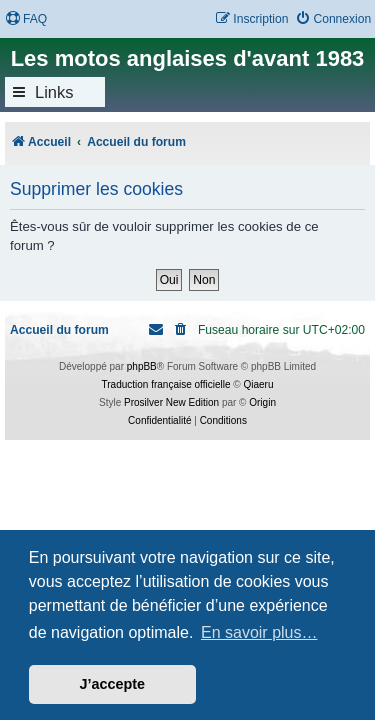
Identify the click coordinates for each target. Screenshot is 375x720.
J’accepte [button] (113, 684)
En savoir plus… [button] (259, 632)
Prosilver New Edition (171, 402)
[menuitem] (26, 19)
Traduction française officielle (166, 384)
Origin (262, 402)
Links (54, 92)
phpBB (142, 366)
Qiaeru (258, 384)
